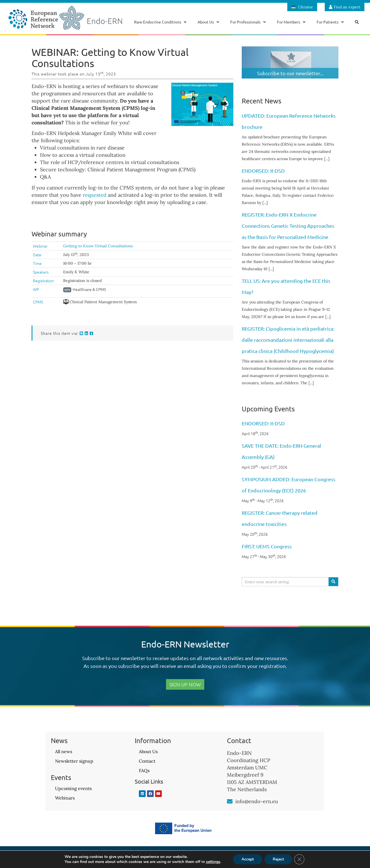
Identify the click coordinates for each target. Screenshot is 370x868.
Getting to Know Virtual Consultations (98, 246)
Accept (248, 859)
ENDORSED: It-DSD (263, 171)
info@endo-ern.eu (257, 801)
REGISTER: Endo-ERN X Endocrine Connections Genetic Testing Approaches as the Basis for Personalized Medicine (288, 226)
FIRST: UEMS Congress (267, 546)
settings (213, 862)
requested (95, 195)
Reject (278, 859)
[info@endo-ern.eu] (230, 801)
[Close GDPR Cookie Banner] (300, 859)
